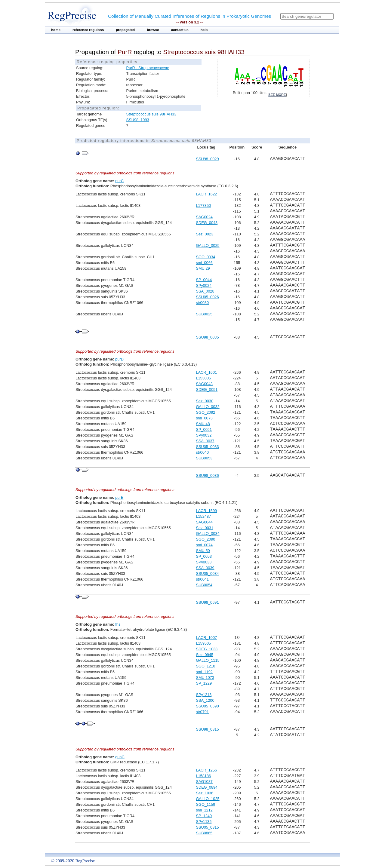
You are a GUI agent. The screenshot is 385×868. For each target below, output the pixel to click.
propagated (125, 30)
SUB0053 (204, 458)
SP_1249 (204, 816)
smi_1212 (204, 810)
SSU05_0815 (207, 827)
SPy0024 (204, 285)
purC (119, 181)
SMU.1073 (205, 678)
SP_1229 (204, 683)
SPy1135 (204, 822)
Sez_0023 (205, 234)
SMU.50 (203, 551)
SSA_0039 (205, 568)
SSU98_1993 (138, 120)
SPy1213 (204, 695)
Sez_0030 (205, 401)
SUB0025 (204, 314)
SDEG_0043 (207, 223)
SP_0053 (204, 556)
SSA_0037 (205, 441)
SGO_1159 (205, 804)
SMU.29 (203, 268)
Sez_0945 (205, 655)
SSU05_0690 (207, 706)
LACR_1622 (206, 194)
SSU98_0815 (207, 729)
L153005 (203, 378)
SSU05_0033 (207, 447)
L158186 (203, 776)
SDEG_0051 (207, 390)
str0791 (202, 712)
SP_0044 (204, 280)
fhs (118, 624)
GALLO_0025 (208, 245)
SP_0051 (204, 429)
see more (277, 95)
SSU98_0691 (207, 602)
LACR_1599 (206, 511)
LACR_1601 (206, 372)
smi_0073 (204, 418)
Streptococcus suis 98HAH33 (151, 114)
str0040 (202, 452)
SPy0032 (204, 435)
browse (153, 30)
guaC (120, 757)
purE (119, 497)
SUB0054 (204, 585)
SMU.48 (203, 424)
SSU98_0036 (207, 475)
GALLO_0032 (208, 407)
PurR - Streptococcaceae (148, 68)
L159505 (203, 643)
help (204, 30)
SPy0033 (204, 562)
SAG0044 (204, 522)
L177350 (203, 205)
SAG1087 (204, 782)
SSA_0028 (205, 291)
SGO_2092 (205, 412)
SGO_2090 (205, 539)
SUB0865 (204, 833)
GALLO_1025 (208, 799)
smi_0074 (204, 545)
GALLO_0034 (208, 534)
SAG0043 (204, 384)
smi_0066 (204, 263)
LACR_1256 (206, 770)
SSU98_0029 (207, 159)
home (56, 30)
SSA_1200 (205, 700)
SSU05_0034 (207, 574)
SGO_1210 (205, 666)
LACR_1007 (206, 638)
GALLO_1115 (208, 660)
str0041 (202, 579)
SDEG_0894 (207, 787)
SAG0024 (204, 217)
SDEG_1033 (207, 649)
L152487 (203, 516)
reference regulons (88, 30)
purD (119, 359)
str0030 (202, 303)
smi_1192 (204, 672)
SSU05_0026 (207, 297)
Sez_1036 (205, 793)
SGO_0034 (205, 257)
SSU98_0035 (207, 337)
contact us (180, 30)
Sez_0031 (205, 528)
